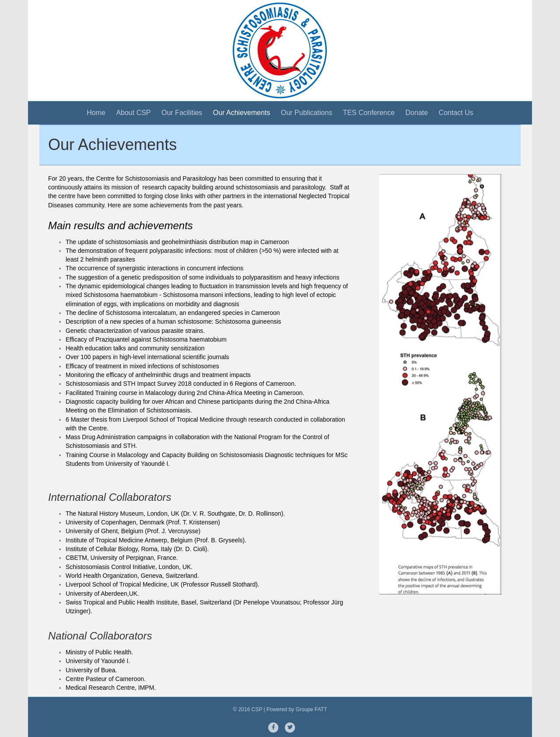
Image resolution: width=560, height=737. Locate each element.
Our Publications (306, 113)
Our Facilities (182, 113)
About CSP (133, 113)
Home (96, 113)
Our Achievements (242, 113)
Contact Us (456, 113)
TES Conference (369, 113)
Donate (417, 113)
